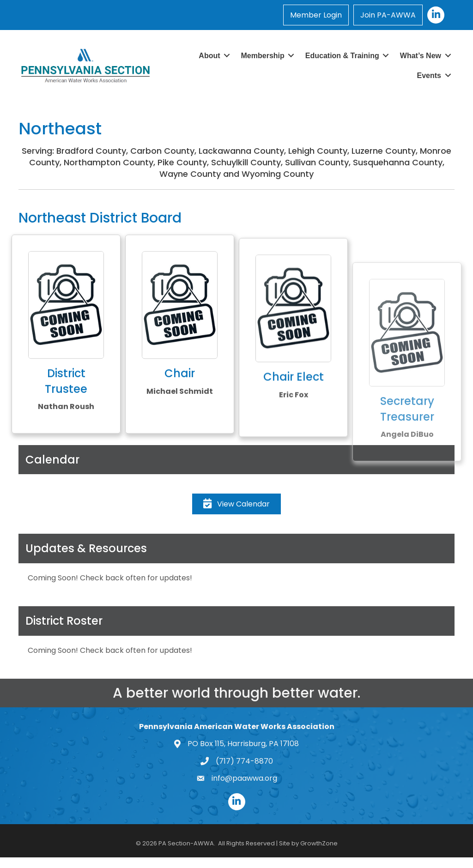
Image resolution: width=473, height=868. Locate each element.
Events (429, 75)
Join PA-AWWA (388, 15)
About (209, 56)
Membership (263, 56)
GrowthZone (319, 843)
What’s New (421, 56)
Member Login (316, 15)
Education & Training (342, 56)
